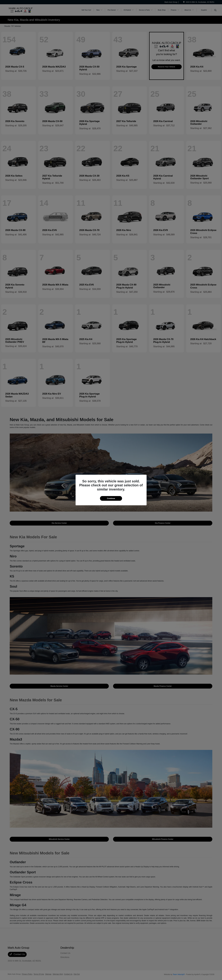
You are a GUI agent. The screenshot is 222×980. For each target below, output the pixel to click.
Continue (111, 498)
